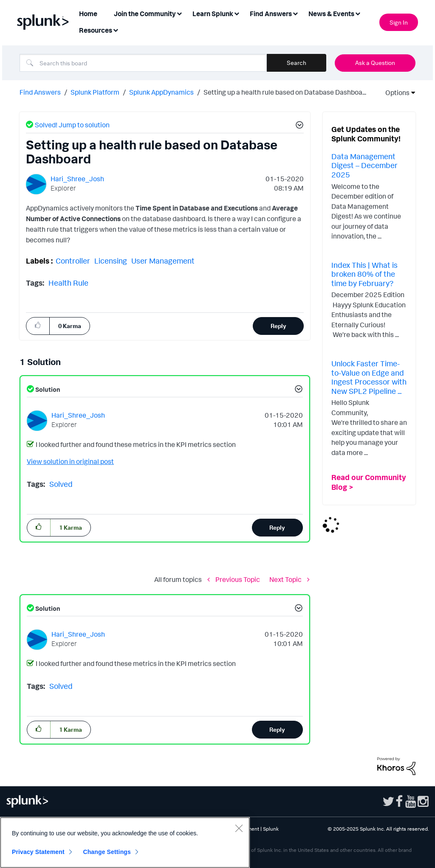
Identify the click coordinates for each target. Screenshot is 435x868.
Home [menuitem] (88, 14)
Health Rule (68, 283)
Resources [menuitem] (96, 30)
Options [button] (395, 93)
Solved (61, 484)
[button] (298, 126)
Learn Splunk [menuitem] (213, 14)
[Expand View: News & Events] (358, 13)
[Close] (239, 828)
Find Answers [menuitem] (271, 14)
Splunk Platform (95, 92)
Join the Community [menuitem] (145, 14)
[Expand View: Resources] (116, 29)
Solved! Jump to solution (72, 125)
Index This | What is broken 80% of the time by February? (364, 274)
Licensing (111, 261)
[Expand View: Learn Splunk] (237, 13)
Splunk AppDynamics (161, 92)
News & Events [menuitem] (331, 14)
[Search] (143, 63)
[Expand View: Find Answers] (295, 13)
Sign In (399, 22)
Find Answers (40, 92)
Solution (47, 389)
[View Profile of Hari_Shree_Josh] (77, 179)
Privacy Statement (38, 852)
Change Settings (107, 852)
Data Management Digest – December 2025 (364, 165)
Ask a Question (375, 63)
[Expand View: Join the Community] (179, 13)
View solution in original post (70, 461)
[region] (125, 843)
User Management (163, 261)
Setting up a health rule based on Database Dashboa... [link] (285, 92)
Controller (73, 261)
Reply (278, 326)
